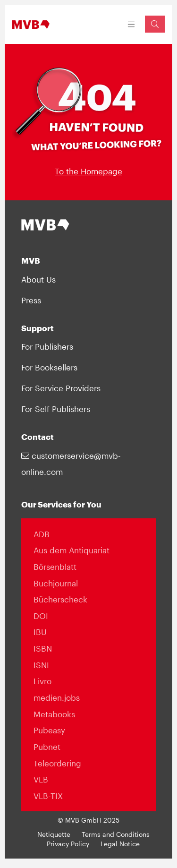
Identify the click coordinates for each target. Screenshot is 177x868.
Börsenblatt (55, 567)
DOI (41, 616)
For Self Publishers (56, 409)
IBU (40, 632)
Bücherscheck (60, 599)
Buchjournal (56, 583)
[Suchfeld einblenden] (155, 24)
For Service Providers (61, 388)
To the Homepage (88, 171)
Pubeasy (49, 730)
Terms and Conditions (116, 834)
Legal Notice (120, 844)
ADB (42, 534)
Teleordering (57, 763)
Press (31, 300)
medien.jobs (57, 697)
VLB (41, 779)
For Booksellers (49, 367)
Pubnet (47, 747)
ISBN (43, 648)
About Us (38, 279)
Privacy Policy (68, 844)
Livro (42, 681)
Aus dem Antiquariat (72, 550)
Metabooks (54, 714)
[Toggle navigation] (131, 24)
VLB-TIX (48, 796)
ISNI (41, 665)
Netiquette (54, 834)
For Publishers (47, 346)
